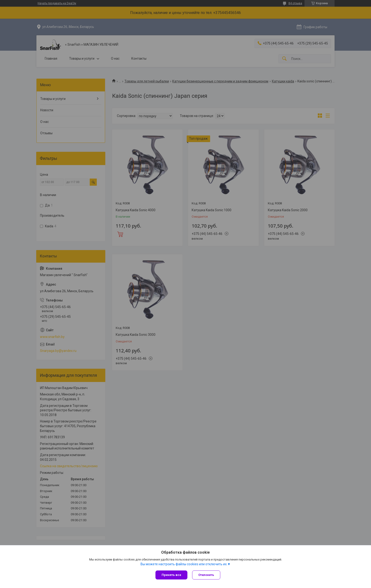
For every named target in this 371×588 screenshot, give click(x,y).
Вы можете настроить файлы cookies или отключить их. (184, 564)
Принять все (171, 575)
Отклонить (206, 575)
